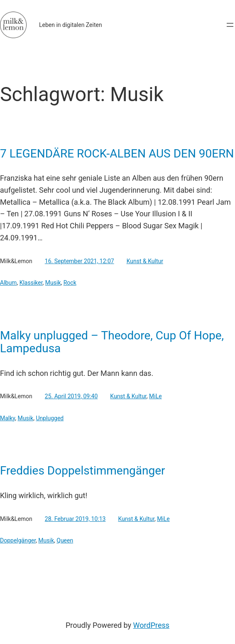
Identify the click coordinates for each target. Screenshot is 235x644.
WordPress (151, 625)
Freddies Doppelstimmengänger (83, 471)
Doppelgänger (18, 540)
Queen (65, 540)
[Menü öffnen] (230, 25)
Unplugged (50, 418)
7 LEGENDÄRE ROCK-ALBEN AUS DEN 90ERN (117, 154)
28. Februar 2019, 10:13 (75, 519)
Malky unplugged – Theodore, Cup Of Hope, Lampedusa (112, 342)
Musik (53, 283)
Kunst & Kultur (145, 261)
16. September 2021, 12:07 (80, 261)
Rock (70, 283)
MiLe (155, 396)
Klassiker (31, 283)
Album (8, 283)
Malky (7, 418)
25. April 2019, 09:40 (71, 396)
